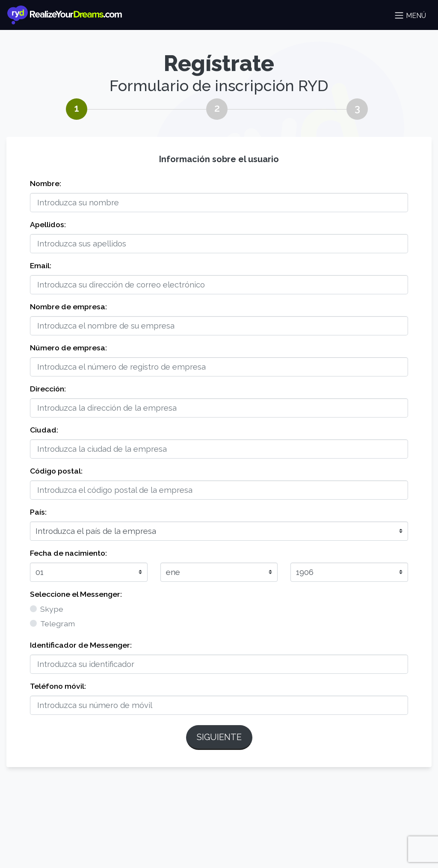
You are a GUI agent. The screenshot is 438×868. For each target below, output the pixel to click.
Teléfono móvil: (58, 686)
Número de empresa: (68, 348)
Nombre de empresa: (68, 307)
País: (38, 512)
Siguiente (219, 737)
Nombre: (46, 183)
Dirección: (48, 389)
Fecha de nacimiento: (68, 553)
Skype (52, 609)
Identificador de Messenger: (81, 645)
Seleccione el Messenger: (76, 594)
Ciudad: (44, 430)
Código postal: (56, 471)
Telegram (58, 624)
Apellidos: (48, 224)
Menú (410, 15)
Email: (41, 265)
